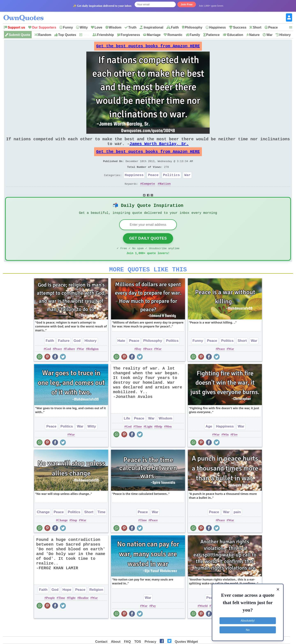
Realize (84, 611)
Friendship (105, 35)
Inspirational (153, 27)
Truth (132, 27)
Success (240, 27)
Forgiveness (130, 35)
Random (45, 35)
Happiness (218, 27)
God (77, 354)
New (86, 35)
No (248, 629)
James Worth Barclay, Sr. (159, 148)
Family (195, 35)
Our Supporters (44, 27)
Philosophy (193, 27)
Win (226, 448)
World (203, 619)
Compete (149, 193)
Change (43, 526)
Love (98, 27)
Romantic (175, 35)
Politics (171, 183)
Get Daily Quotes (148, 249)
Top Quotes (67, 35)
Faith (175, 27)
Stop (74, 534)
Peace (273, 27)
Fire (235, 448)
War (269, 35)
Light (149, 440)
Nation (165, 193)
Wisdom (115, 27)
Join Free (187, 4)
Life (127, 432)
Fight (72, 611)
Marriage (154, 35)
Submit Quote (19, 35)
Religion (93, 362)
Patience (213, 35)
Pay (153, 619)
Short (257, 27)
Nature (254, 35)
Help (159, 440)
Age (209, 440)
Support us (16, 27)
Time (138, 440)
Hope (67, 603)
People (50, 611)
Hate (121, 354)
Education (235, 35)
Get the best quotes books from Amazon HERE (148, 47)
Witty (84, 27)
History (285, 35)
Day (139, 362)
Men (169, 440)
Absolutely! (248, 620)
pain (237, 526)
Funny (68, 27)
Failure (64, 354)
